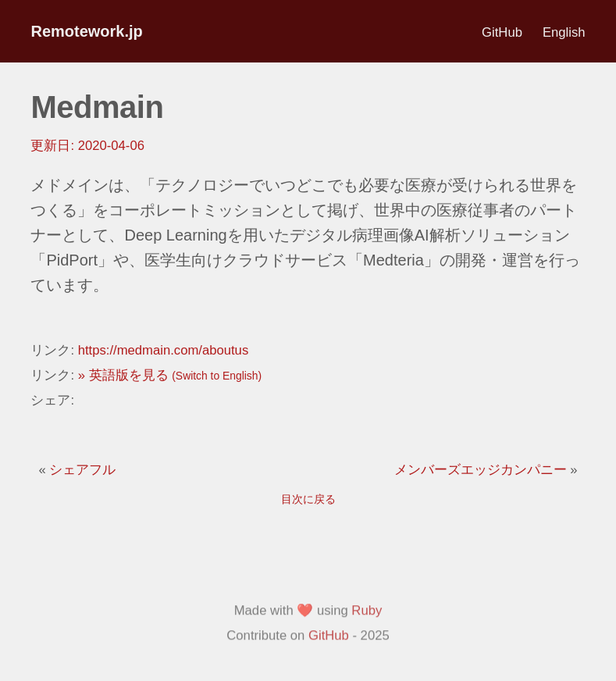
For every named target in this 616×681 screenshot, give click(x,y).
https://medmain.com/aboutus (164, 350)
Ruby (367, 652)
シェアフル (82, 470)
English (564, 32)
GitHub (502, 32)
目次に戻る (308, 499)
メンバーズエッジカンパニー (482, 470)
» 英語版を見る (170, 375)
